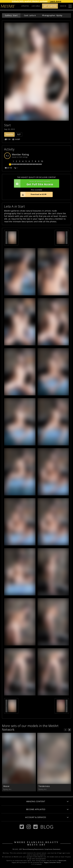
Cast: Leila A (30, 15)
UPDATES (25, 6)
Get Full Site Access (36, 183)
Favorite (9, 134)
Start (7, 125)
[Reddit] (35, 827)
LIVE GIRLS (36, 6)
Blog (47, 827)
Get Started (50, 6)
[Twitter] (22, 827)
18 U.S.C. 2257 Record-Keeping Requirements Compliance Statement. (36, 849)
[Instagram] (29, 827)
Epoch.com (62, 861)
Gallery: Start (11, 15)
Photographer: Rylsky (52, 15)
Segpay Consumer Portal (52, 862)
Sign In (63, 6)
